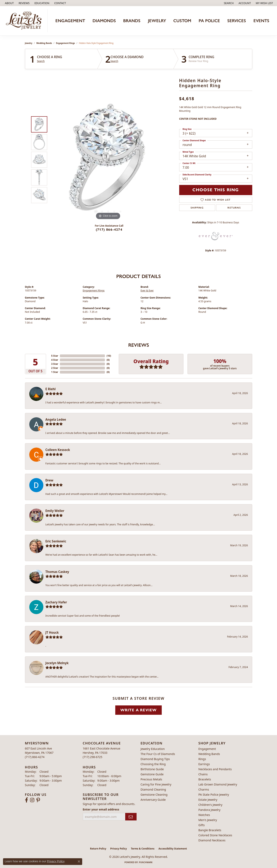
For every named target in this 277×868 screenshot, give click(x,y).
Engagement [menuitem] (207, 749)
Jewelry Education (153, 749)
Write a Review (139, 710)
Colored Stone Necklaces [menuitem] (215, 835)
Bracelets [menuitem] (205, 779)
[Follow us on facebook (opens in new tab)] (26, 800)
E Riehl (51, 389)
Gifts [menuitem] (202, 825)
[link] (9, 3)
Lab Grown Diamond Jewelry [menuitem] (218, 784)
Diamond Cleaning (153, 789)
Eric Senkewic (56, 541)
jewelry (29, 43)
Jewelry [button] (157, 21)
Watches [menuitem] (204, 815)
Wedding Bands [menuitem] (209, 754)
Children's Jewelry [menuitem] (210, 805)
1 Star (55, 372)
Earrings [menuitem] (204, 764)
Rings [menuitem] (202, 759)
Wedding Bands (44, 43)
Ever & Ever (147, 291)
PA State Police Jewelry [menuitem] (214, 795)
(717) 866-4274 (109, 230)
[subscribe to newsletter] (131, 817)
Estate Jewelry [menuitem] (208, 800)
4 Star (55, 360)
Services (237, 21)
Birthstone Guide (152, 769)
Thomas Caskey (57, 572)
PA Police (209, 21)
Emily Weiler (55, 511)
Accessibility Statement (173, 849)
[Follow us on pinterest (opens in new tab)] (38, 800)
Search (41, 61)
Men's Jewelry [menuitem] (208, 820)
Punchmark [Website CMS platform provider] (146, 862)
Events (261, 21)
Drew (49, 480)
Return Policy (98, 849)
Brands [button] (132, 21)
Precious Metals (151, 779)
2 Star (55, 368)
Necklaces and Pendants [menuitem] (215, 769)
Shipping (197, 208)
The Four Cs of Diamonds (158, 754)
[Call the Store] (35, 757)
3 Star (55, 364)
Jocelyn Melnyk (57, 663)
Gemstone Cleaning (154, 795)
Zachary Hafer (56, 602)
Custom (182, 21)
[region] (108, 160)
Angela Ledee (56, 419)
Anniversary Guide (153, 800)
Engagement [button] (70, 21)
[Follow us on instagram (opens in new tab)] (32, 800)
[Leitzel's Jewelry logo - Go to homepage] (25, 21)
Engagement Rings (65, 43)
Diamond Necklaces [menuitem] (212, 840)
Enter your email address (101, 809)
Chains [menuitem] (203, 774)
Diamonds (104, 21)
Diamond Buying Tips (155, 759)
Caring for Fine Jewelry (156, 784)
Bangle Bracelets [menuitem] (210, 830)
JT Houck (52, 632)
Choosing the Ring (153, 764)
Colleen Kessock (58, 450)
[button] (42, 3)
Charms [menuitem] (204, 789)
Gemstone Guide (152, 774)
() (109, 356)
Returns (234, 208)
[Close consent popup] (79, 861)
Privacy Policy (119, 849)
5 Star (55, 356)
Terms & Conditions (143, 849)
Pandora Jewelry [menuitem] (210, 810)
